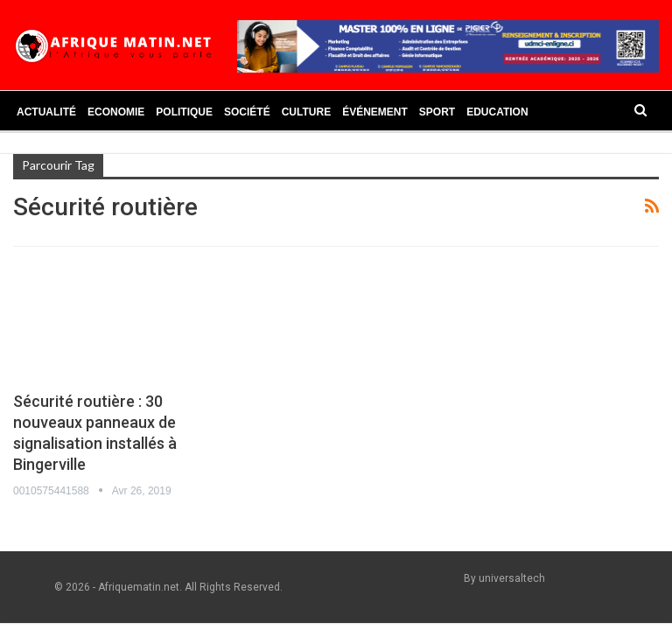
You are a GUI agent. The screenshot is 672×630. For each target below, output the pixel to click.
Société (247, 112)
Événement (375, 112)
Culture (306, 112)
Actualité (46, 112)
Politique (184, 112)
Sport (437, 112)
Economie (116, 112)
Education (497, 112)
